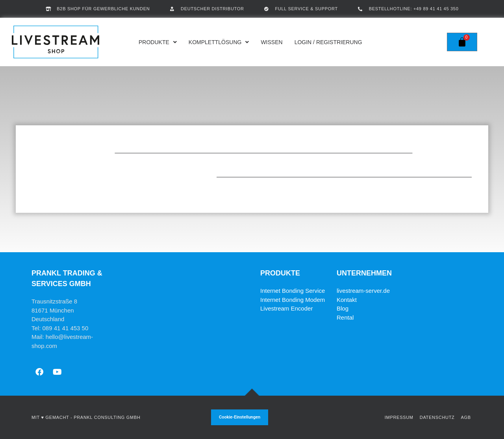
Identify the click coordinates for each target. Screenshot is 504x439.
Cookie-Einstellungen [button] (240, 417)
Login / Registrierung (328, 42)
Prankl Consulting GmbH (107, 417)
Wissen (271, 42)
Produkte (158, 42)
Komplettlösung (219, 42)
